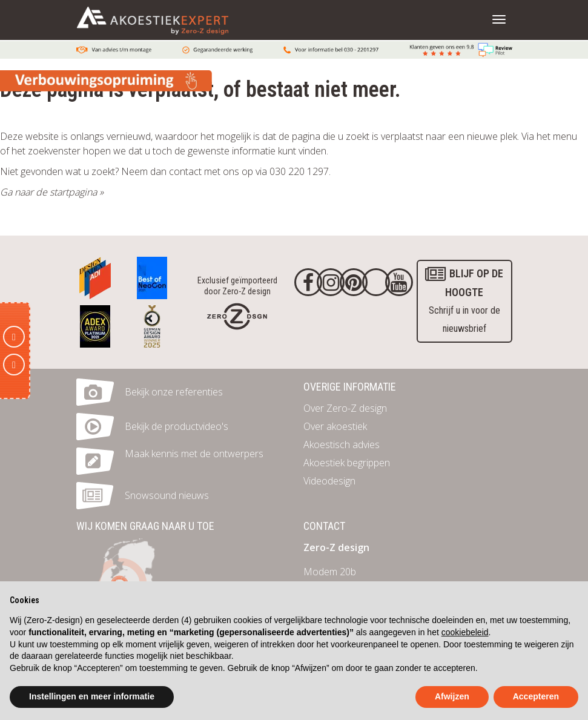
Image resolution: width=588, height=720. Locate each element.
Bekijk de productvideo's (177, 426)
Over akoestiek (335, 426)
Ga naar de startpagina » (52, 192)
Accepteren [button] (536, 696)
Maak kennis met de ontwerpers (194, 454)
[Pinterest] (354, 282)
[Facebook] (308, 282)
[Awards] (95, 275)
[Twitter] (376, 282)
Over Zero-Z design (345, 408)
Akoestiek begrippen (347, 463)
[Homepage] (237, 315)
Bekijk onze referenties (174, 392)
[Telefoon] (14, 365)
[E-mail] (14, 337)
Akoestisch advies (342, 444)
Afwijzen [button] (452, 696)
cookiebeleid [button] (465, 632)
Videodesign (329, 481)
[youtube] (399, 282)
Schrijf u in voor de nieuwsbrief (464, 299)
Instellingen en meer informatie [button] (92, 696)
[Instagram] (331, 282)
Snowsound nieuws (167, 495)
